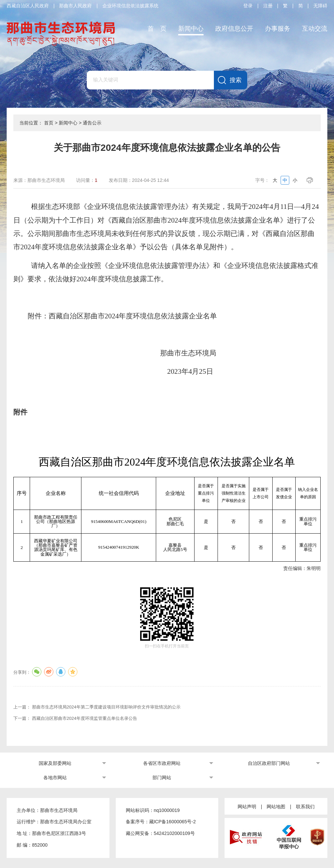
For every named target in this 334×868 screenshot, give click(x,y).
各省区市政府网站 (162, 763)
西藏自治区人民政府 (28, 6)
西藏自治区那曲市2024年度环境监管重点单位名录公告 (85, 718)
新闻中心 (191, 29)
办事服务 (278, 29)
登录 (248, 6)
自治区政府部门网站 (269, 763)
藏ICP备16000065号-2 (173, 822)
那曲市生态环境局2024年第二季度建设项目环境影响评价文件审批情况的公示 (106, 707)
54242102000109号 (174, 833)
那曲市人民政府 (75, 6)
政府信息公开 (234, 29)
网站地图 (276, 807)
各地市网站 (55, 778)
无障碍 (320, 6)
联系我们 (305, 807)
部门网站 (162, 778)
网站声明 (247, 807)
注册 (268, 6)
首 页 (157, 29)
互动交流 (315, 29)
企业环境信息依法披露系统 (130, 6)
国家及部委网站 (55, 763)
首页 (49, 123)
